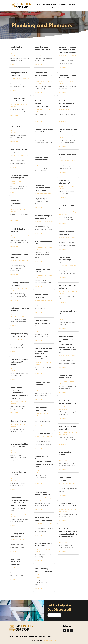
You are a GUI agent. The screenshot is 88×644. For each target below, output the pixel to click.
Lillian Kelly (39, 109)
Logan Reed (16, 261)
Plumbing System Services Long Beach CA (67, 260)
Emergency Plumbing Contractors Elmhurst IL (43, 323)
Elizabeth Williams (17, 181)
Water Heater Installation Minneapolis (16, 562)
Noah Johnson (65, 109)
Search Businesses (49, 4)
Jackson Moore (41, 194)
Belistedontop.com (50, 641)
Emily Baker (15, 130)
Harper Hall (15, 209)
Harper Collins (40, 301)
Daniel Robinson (65, 212)
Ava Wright (39, 388)
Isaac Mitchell (40, 222)
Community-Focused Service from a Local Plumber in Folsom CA (68, 50)
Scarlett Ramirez (65, 540)
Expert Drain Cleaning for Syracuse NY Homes (19, 362)
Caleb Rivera (40, 437)
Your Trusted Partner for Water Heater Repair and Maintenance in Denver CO (43, 354)
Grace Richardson (17, 235)
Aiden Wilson (64, 317)
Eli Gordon (15, 104)
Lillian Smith (15, 478)
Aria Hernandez (65, 161)
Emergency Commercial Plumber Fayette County (43, 188)
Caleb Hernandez (41, 135)
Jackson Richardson (18, 314)
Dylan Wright (16, 540)
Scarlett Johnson (17, 368)
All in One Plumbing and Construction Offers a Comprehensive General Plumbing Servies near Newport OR (68, 344)
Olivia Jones (64, 266)
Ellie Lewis (15, 401)
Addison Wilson (65, 458)
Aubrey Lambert (41, 53)
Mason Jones (16, 514)
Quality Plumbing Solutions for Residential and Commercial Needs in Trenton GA (19, 393)
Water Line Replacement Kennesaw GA (16, 203)
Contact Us (56, 8)
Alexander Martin (41, 81)
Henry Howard (40, 524)
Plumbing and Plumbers (17, 316)
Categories (62, 4)
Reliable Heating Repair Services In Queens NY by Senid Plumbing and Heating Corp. (44, 461)
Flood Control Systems (44, 433)
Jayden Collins (65, 291)
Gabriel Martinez (41, 247)
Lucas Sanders (16, 340)
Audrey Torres (16, 155)
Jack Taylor (40, 163)
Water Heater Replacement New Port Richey (66, 103)
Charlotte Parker (17, 289)
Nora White (40, 549)
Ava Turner (64, 135)
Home (38, 4)
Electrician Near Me (18, 421)
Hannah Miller (64, 81)
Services (72, 4)
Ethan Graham (16, 79)
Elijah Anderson (41, 498)
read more (14, 65)
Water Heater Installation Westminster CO (41, 103)
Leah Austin (40, 575)
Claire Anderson (17, 53)
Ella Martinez (64, 484)
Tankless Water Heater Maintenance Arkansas (43, 75)
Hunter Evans (16, 568)
